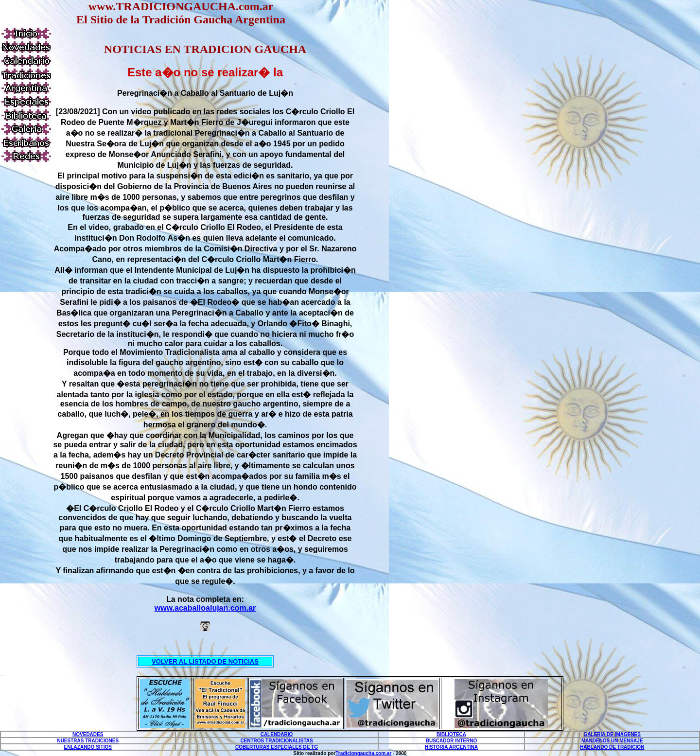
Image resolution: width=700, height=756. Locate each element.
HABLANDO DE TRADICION (612, 747)
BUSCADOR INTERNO (452, 741)
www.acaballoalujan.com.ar (205, 608)
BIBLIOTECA (451, 734)
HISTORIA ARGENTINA (451, 747)
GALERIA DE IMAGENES (612, 734)
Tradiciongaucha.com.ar (363, 753)
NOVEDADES (88, 734)
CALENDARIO (277, 734)
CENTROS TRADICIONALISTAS (276, 741)
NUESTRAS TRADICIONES (88, 741)
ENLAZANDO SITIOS (88, 747)
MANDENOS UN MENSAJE (612, 741)
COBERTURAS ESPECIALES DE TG (277, 747)
